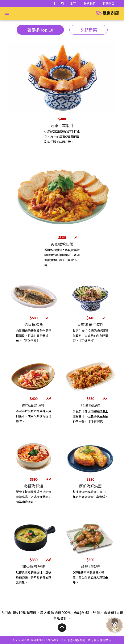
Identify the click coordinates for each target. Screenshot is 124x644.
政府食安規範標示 (99, 640)
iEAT (73, 3)
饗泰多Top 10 (40, 30)
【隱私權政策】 (77, 640)
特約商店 (109, 3)
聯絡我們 (90, 3)
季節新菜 (88, 30)
